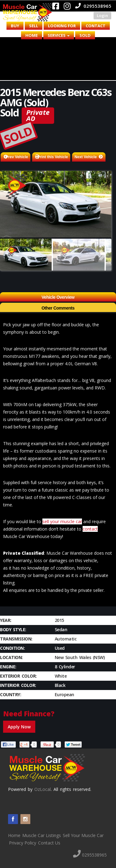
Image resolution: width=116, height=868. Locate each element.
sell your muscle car (62, 521)
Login (102, 15)
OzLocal (43, 789)
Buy (15, 26)
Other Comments (58, 308)
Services (59, 35)
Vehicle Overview (58, 297)
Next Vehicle (86, 157)
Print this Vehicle (53, 157)
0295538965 (93, 6)
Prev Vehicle (17, 157)
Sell (34, 26)
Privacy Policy (23, 843)
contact (90, 529)
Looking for (62, 26)
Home (32, 35)
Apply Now (19, 727)
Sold (85, 35)
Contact (96, 26)
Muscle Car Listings (42, 835)
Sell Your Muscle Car (83, 835)
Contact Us (49, 843)
